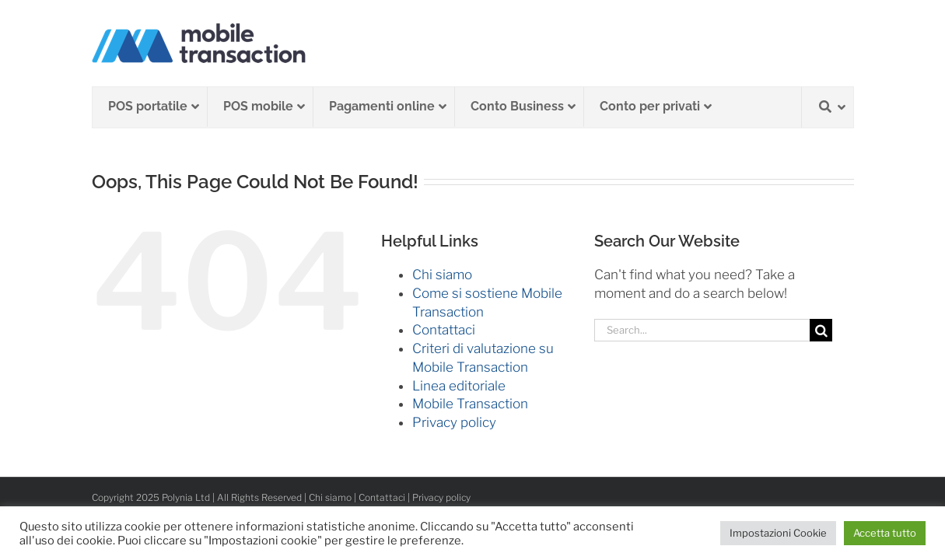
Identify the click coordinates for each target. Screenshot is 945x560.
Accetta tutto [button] (885, 533)
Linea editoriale (459, 386)
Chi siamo (442, 275)
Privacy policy (454, 422)
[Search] (821, 330)
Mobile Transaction (470, 404)
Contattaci (444, 330)
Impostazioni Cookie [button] (778, 533)
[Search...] (702, 330)
